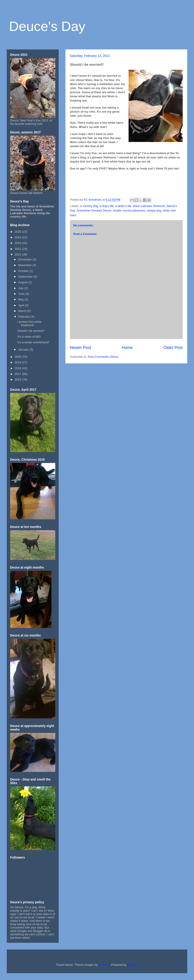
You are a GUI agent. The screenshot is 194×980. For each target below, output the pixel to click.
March (23, 311)
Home (127, 348)
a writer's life (123, 206)
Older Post (173, 348)
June (22, 294)
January (24, 350)
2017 (18, 374)
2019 (18, 362)
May (21, 299)
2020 (18, 357)
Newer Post (81, 348)
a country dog (89, 206)
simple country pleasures (129, 210)
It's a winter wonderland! (33, 342)
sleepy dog (154, 210)
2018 (18, 368)
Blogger (132, 965)
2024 (18, 237)
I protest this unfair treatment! (29, 324)
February (25, 317)
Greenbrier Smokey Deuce (94, 210)
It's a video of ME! (29, 337)
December (25, 259)
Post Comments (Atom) (103, 357)
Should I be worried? (31, 331)
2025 (18, 232)
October (24, 271)
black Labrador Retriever (149, 206)
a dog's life (107, 206)
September (26, 277)
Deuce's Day (47, 26)
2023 (18, 243)
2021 (18, 254)
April (22, 305)
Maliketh (104, 965)
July (21, 288)
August (23, 282)
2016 (18, 380)
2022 (18, 249)
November (25, 265)
